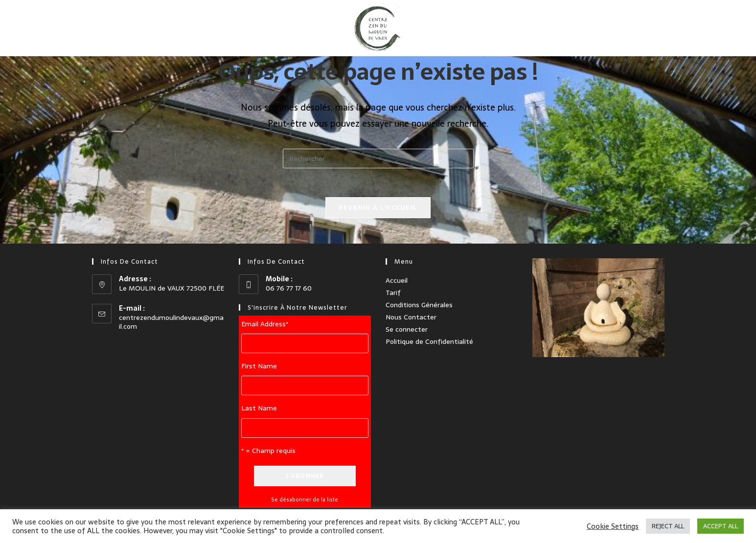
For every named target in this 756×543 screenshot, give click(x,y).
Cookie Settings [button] (613, 526)
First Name (259, 366)
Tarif (393, 292)
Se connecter (407, 329)
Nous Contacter (411, 317)
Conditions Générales (419, 305)
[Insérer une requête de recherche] (378, 158)
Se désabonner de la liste (305, 499)
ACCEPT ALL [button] (721, 526)
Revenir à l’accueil (378, 208)
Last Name (259, 408)
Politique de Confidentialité (429, 341)
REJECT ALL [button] (668, 526)
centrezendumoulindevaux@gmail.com (171, 322)
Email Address (265, 324)
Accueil (397, 280)
